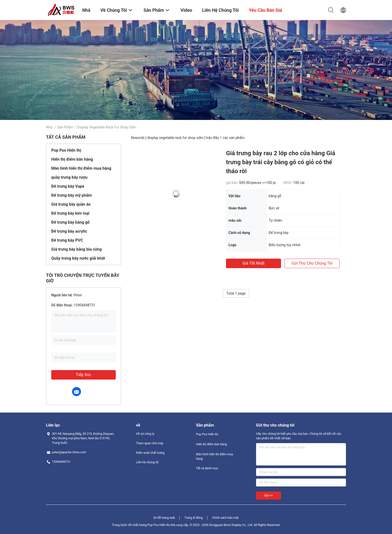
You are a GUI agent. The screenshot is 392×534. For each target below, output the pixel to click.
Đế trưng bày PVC (67, 240)
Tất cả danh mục (207, 468)
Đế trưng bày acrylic (69, 231)
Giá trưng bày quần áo (71, 204)
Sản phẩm (65, 127)
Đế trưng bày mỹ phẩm (71, 195)
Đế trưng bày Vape (68, 186)
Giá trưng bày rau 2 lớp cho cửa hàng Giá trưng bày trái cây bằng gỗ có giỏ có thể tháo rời (281, 162)
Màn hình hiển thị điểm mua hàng (81, 168)
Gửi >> (268, 496)
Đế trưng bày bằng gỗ (70, 222)
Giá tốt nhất (253, 263)
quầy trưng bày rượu (69, 177)
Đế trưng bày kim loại (70, 213)
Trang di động (193, 518)
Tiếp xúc (83, 375)
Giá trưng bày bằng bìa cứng (76, 249)
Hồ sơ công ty (145, 434)
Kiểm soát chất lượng (150, 453)
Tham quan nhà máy (150, 443)
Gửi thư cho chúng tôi (312, 263)
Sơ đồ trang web (164, 518)
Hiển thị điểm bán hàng (72, 159)
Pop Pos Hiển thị (66, 150)
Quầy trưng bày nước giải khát (78, 258)
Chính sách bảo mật (225, 518)
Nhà (49, 127)
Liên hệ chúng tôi (147, 462)
